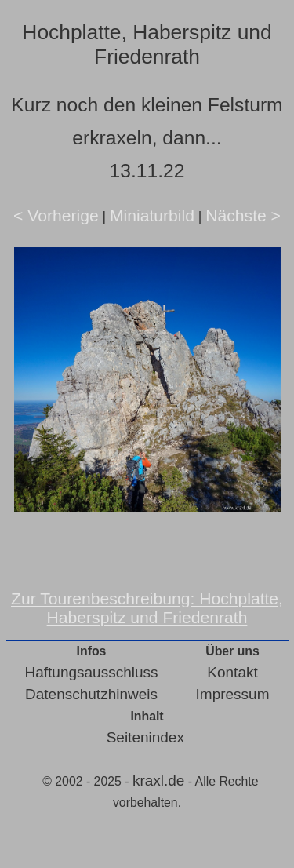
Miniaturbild (152, 215)
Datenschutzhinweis (91, 694)
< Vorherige (56, 215)
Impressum (233, 694)
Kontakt (232, 672)
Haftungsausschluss (92, 672)
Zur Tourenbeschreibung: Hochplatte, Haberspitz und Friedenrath (147, 608)
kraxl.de (159, 780)
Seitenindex (145, 737)
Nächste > (243, 215)
